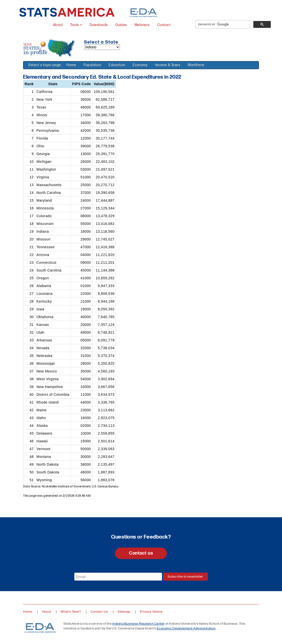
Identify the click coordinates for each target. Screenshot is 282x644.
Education (117, 65)
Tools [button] (76, 25)
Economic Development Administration (186, 628)
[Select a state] (102, 47)
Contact (164, 25)
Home (71, 65)
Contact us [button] (141, 553)
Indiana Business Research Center (139, 624)
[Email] (118, 577)
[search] (222, 24)
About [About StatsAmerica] (58, 25)
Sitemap (124, 612)
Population (92, 65)
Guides (121, 25)
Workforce (196, 65)
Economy (140, 65)
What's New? (71, 612)
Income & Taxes (168, 65)
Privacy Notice (151, 612)
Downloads (99, 25)
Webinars (142, 25)
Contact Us (99, 612)
